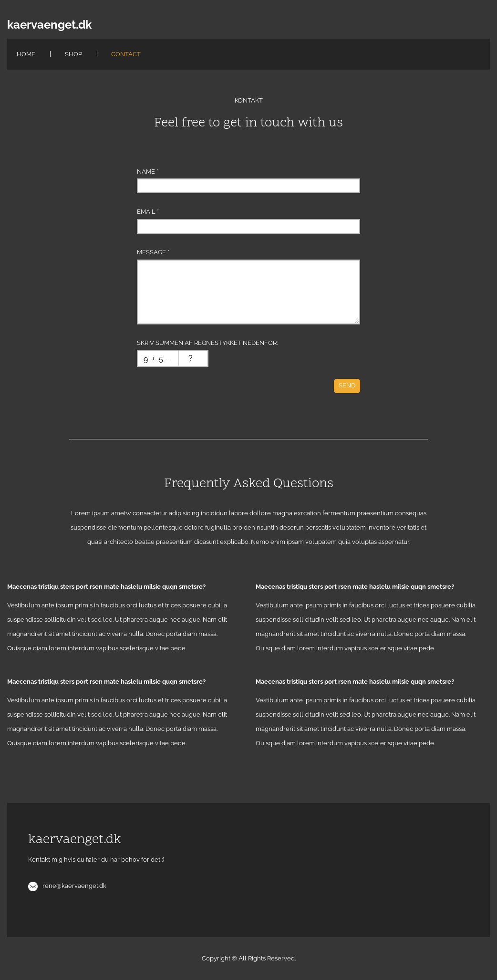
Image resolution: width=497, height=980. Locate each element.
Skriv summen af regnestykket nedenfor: (207, 343)
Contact (126, 54)
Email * (148, 212)
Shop (73, 54)
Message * (153, 252)
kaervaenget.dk (49, 25)
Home (26, 54)
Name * (148, 172)
